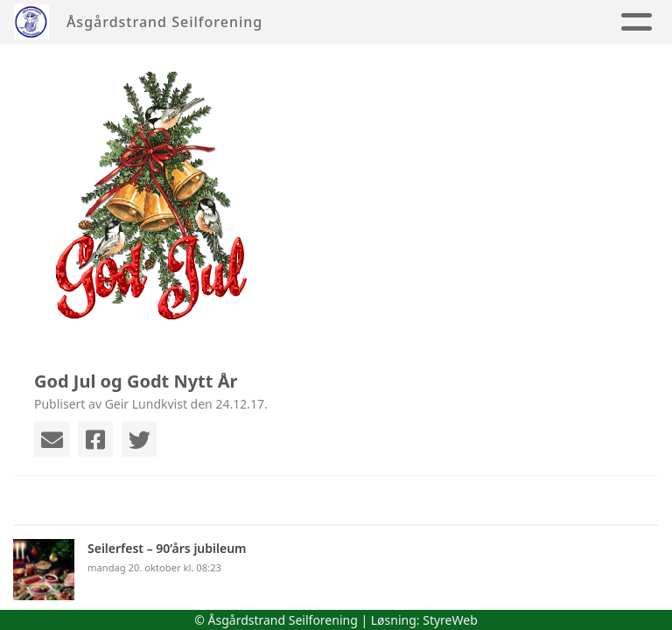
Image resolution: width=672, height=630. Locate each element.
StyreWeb (450, 620)
